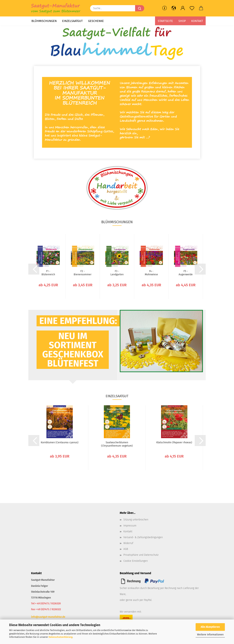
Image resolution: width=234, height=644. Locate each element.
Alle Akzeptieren (210, 627)
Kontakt (197, 21)
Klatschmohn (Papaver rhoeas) (174, 442)
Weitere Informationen (210, 635)
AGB (126, 549)
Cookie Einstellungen (136, 561)
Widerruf (128, 543)
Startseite (165, 21)
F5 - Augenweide (186, 273)
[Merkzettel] (192, 8)
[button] (174, 8)
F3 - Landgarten (117, 273)
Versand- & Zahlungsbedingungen (143, 537)
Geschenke (96, 21)
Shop (182, 21)
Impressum (130, 526)
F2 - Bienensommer (83, 273)
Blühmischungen (44, 21)
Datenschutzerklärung (61, 637)
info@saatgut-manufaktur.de (48, 617)
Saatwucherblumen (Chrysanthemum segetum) (117, 444)
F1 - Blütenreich (48, 273)
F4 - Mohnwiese (151, 273)
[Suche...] (140, 8)
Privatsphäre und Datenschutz (141, 555)
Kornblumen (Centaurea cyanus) (60, 442)
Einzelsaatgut (72, 21)
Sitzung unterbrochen (136, 520)
